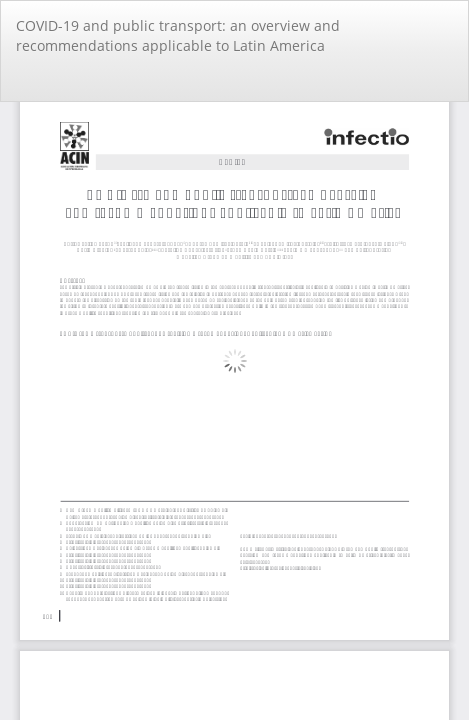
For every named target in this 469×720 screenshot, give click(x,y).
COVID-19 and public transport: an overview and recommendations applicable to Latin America (178, 35)
